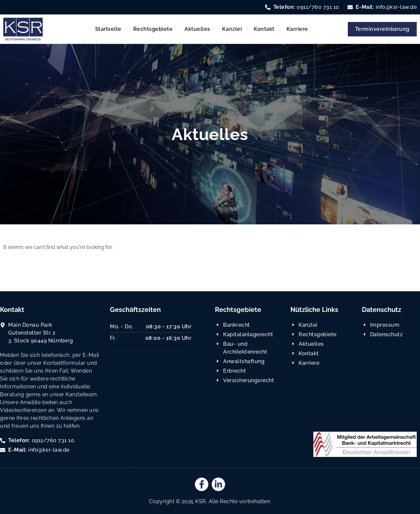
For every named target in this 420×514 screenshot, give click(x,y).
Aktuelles (197, 29)
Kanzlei (232, 29)
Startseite (108, 29)
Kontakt (264, 29)
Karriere (297, 29)
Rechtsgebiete (153, 29)
